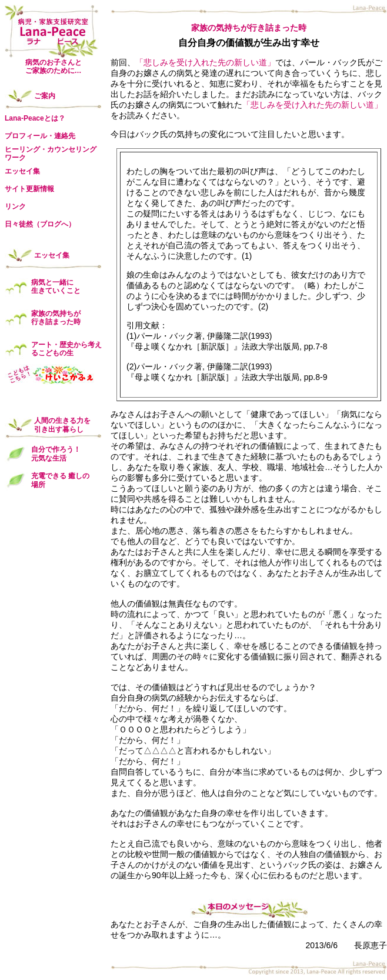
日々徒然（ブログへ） (40, 224)
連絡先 (65, 136)
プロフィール (26, 136)
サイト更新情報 (29, 189)
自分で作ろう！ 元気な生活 (56, 454)
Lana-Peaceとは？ (35, 118)
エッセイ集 (22, 171)
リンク (15, 206)
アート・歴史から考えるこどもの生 (66, 349)
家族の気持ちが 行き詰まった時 (56, 318)
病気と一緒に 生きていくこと (56, 286)
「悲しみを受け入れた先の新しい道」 (205, 62)
